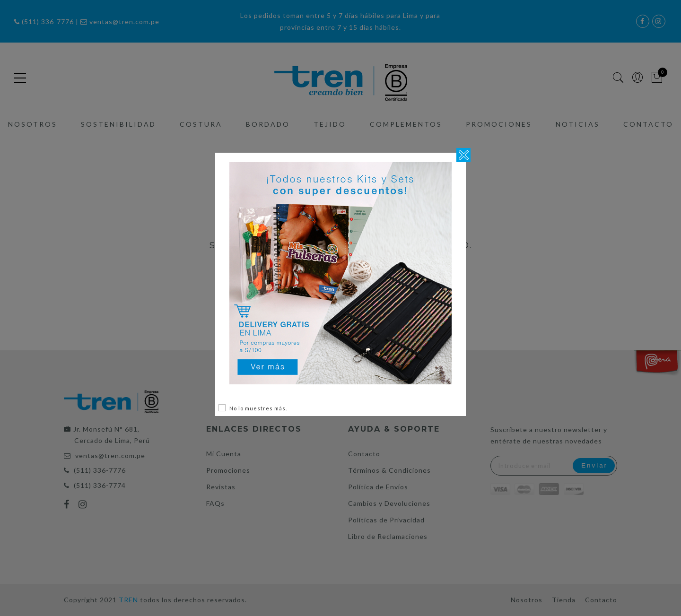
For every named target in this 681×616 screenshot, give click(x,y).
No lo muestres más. (258, 408)
